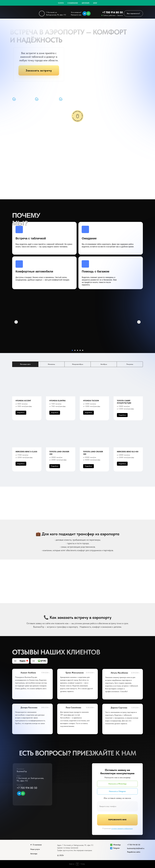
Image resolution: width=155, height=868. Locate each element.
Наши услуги (35, 849)
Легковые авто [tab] (25, 364)
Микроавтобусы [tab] (78, 364)
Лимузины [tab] (130, 364)
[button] (133, 13)
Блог (95, 3)
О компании (73, 3)
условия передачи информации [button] (122, 828)
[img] (85, 13)
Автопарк (86, 3)
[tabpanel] (77, 427)
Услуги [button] (61, 3)
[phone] (117, 806)
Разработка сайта (134, 852)
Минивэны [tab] (51, 364)
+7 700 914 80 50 (113, 12)
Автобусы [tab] (104, 364)
